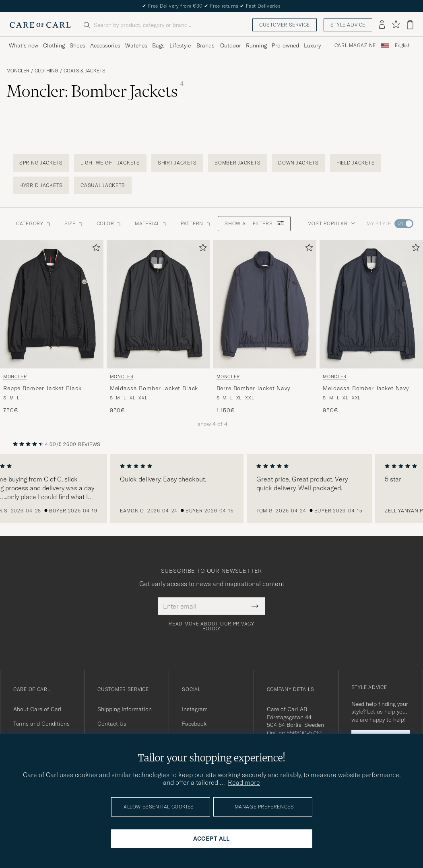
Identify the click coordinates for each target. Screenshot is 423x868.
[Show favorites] (396, 25)
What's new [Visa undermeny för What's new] (24, 45)
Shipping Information (125, 709)
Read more (244, 782)
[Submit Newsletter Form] (255, 606)
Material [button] (151, 223)
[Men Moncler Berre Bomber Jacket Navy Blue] (265, 304)
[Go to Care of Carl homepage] (40, 25)
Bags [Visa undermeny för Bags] (158, 45)
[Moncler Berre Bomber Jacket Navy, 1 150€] (265, 327)
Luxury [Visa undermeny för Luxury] (312, 45)
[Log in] (382, 25)
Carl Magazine (355, 45)
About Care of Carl (37, 709)
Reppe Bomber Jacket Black (42, 388)
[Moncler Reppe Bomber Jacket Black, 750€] (52, 327)
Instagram (195, 709)
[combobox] (403, 46)
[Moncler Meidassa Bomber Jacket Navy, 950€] (371, 327)
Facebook (194, 724)
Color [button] (109, 223)
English (403, 45)
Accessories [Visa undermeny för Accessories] (105, 45)
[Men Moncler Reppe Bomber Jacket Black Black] (52, 304)
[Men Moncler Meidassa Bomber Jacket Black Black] (158, 304)
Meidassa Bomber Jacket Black (154, 388)
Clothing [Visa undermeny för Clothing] (54, 45)
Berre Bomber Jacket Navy (253, 388)
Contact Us (112, 724)
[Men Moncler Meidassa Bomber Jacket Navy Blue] (371, 304)
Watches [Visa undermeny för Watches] (136, 45)
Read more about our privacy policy (211, 626)
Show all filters (254, 223)
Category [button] (34, 223)
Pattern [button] (196, 223)
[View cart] (410, 25)
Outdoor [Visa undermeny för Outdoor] (231, 45)
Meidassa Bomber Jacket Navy (366, 388)
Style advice (348, 25)
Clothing (46, 71)
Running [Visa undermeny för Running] (256, 45)
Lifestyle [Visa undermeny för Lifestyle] (180, 45)
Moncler (18, 71)
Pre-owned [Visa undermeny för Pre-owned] (285, 45)
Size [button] (74, 223)
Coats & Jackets (85, 71)
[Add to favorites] (95, 249)
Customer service (285, 25)
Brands (205, 45)
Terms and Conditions (41, 724)
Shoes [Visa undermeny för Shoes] (77, 45)
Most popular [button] (332, 223)
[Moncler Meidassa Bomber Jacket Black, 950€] (158, 327)
